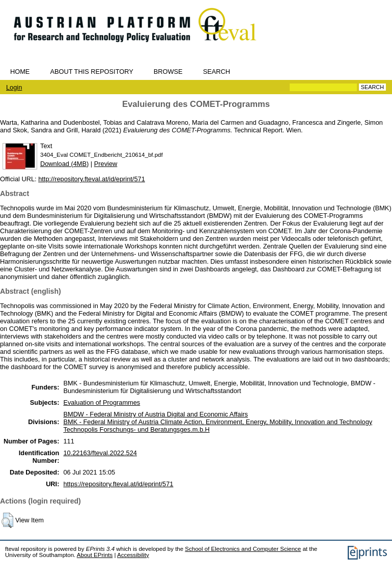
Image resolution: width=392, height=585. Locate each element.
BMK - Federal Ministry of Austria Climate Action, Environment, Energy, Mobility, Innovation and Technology (218, 422)
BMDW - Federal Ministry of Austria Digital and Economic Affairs (155, 414)
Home (20, 72)
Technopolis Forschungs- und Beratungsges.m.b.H (136, 429)
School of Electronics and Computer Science (243, 549)
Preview (106, 164)
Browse (168, 72)
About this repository (91, 72)
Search (217, 72)
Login (14, 87)
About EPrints (95, 555)
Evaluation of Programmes (102, 402)
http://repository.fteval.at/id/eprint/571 (92, 179)
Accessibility (133, 555)
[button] (7, 520)
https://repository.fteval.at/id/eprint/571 (118, 484)
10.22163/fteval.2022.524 (100, 453)
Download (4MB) (64, 164)
